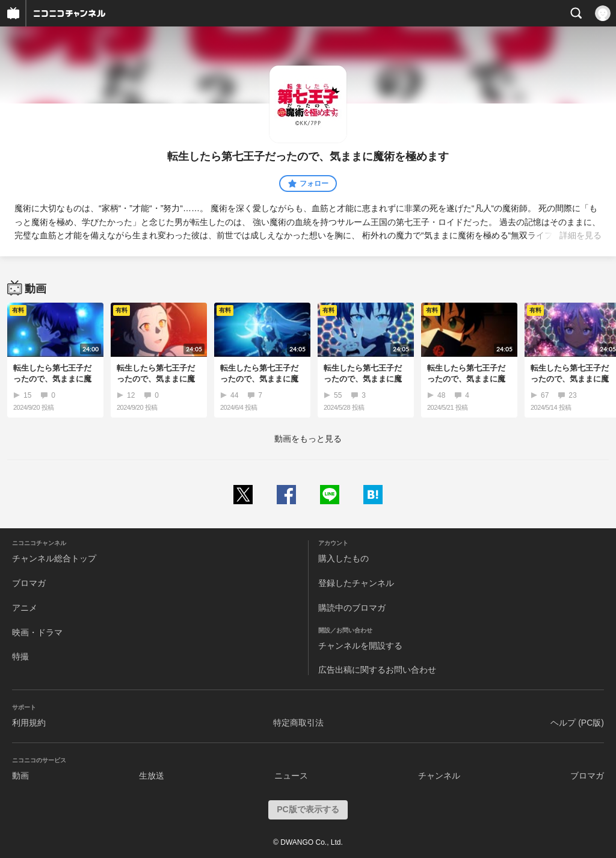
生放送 (152, 776)
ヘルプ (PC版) (577, 723)
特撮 (20, 656)
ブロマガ (29, 583)
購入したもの (343, 558)
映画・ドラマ (37, 632)
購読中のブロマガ (352, 608)
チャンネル (439, 776)
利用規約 (29, 723)
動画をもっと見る (308, 439)
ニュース (291, 776)
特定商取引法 (298, 723)
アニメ (25, 608)
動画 (20, 776)
